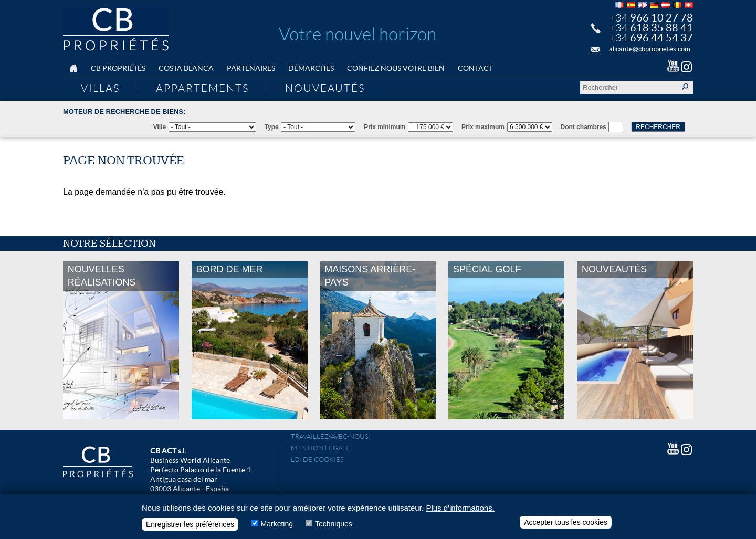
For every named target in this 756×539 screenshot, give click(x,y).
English (643, 5)
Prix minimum (385, 127)
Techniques (334, 526)
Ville (160, 127)
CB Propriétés (118, 68)
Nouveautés (325, 88)
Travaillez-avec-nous (330, 436)
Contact (475, 68)
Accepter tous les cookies (566, 525)
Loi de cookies (317, 459)
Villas (100, 88)
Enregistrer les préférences (190, 527)
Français (619, 5)
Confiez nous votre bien (396, 68)
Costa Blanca (186, 68)
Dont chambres (584, 127)
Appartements (202, 88)
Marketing (277, 526)
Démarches (311, 68)
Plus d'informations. (460, 510)
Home (73, 68)
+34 (651, 18)
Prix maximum (483, 127)
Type (272, 127)
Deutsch (654, 5)
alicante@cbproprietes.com (650, 49)
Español (631, 5)
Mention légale (321, 448)
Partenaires (251, 68)
